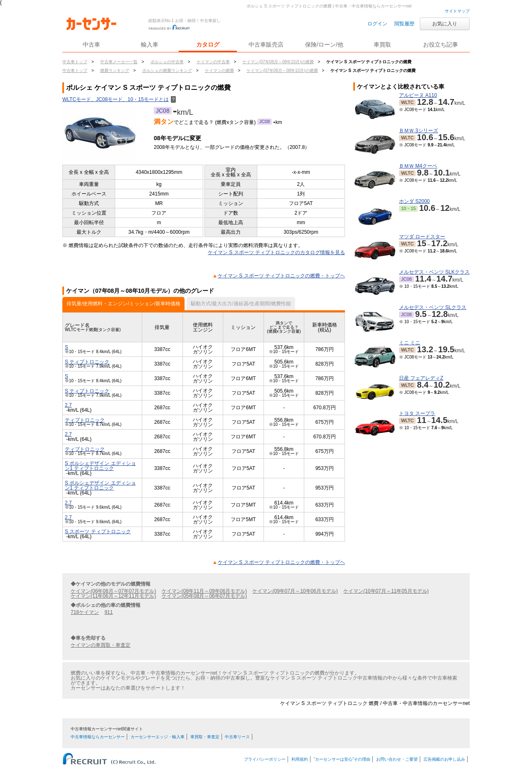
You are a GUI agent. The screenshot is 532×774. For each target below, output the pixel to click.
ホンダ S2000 (414, 201)
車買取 (382, 45)
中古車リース (237, 737)
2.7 (68, 405)
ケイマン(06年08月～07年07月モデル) (113, 591)
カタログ (208, 45)
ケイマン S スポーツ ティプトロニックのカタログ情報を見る (276, 252)
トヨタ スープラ (417, 413)
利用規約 (300, 759)
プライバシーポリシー (265, 759)
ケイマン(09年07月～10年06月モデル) (295, 591)
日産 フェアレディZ (421, 378)
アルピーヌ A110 (418, 95)
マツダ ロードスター (422, 237)
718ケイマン (85, 612)
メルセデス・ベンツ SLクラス (433, 307)
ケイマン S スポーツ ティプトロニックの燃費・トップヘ (281, 276)
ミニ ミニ (410, 343)
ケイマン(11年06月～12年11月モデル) (113, 596)
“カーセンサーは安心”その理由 (342, 759)
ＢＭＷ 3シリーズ (419, 131)
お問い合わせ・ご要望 (397, 759)
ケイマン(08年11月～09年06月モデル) (204, 591)
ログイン (377, 24)
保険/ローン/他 (324, 45)
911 (108, 612)
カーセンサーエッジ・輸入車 (158, 737)
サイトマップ (457, 11)
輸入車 (150, 45)
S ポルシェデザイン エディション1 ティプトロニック (100, 466)
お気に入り (445, 24)
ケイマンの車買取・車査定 (101, 645)
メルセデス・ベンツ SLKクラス (434, 272)
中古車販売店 (266, 45)
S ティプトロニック (87, 362)
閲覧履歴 (404, 24)
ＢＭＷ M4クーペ (418, 166)
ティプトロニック (85, 420)
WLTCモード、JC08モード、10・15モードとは (119, 99)
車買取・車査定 (205, 737)
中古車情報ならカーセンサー (98, 737)
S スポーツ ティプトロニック (98, 532)
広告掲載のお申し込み (444, 759)
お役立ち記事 (441, 45)
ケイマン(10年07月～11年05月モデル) (386, 591)
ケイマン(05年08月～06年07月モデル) (204, 596)
